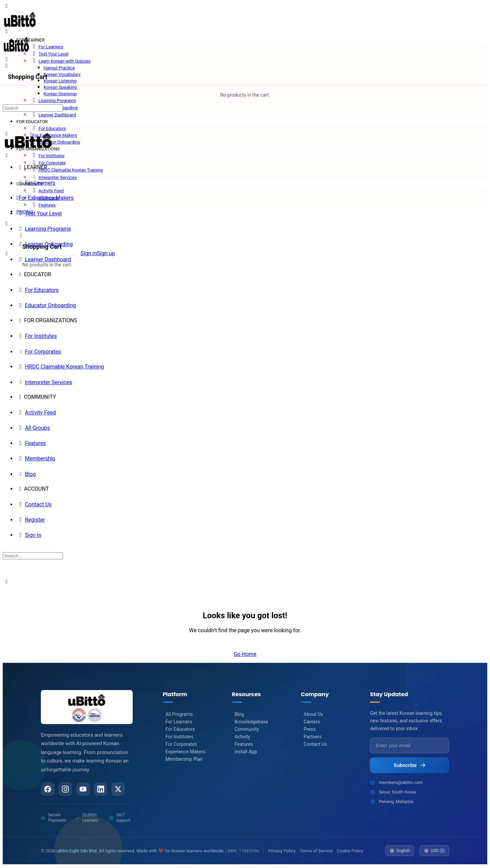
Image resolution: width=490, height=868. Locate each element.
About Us (313, 714)
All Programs (179, 714)
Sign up (106, 253)
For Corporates (181, 744)
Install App (246, 752)
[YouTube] (85, 789)
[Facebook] (48, 789)
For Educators (180, 729)
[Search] (6, 59)
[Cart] (47, 235)
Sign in (89, 253)
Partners (313, 737)
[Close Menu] (6, 155)
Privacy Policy (282, 851)
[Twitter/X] (121, 789)
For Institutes (179, 737)
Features (244, 744)
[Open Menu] (6, 31)
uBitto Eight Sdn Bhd (77, 851)
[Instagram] (66, 789)
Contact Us (315, 744)
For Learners (179, 722)
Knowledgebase (251, 722)
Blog (239, 714)
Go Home (245, 654)
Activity (242, 737)
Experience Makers (185, 752)
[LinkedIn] (103, 789)
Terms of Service (316, 851)
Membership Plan (184, 759)
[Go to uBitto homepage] (20, 28)
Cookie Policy (350, 851)
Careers (312, 722)
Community (247, 729)
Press (309, 729)
